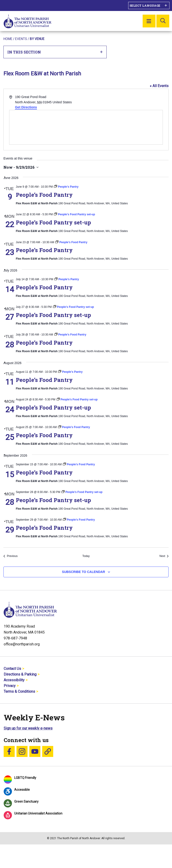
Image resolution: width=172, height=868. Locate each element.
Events (21, 39)
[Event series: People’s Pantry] (66, 187)
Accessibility (14, 680)
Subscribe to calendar (83, 572)
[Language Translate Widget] (149, 5)
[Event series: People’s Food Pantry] (71, 242)
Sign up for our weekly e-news (28, 728)
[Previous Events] (11, 556)
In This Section (55, 52)
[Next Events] (164, 556)
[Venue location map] (86, 127)
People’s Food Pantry (44, 195)
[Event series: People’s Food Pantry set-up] (74, 214)
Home (8, 39)
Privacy (10, 686)
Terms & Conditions (19, 691)
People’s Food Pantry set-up (53, 222)
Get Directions (26, 107)
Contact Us (12, 669)
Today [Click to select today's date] (86, 556)
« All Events (159, 86)
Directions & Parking (20, 674)
